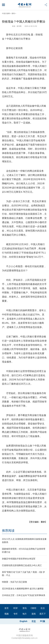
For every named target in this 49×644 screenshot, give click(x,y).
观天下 (43, 614)
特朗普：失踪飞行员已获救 (15, 582)
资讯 (25, 608)
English (24, 621)
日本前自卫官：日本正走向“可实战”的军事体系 (24, 595)
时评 (16, 608)
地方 (25, 614)
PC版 (43, 621)
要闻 (13, 14)
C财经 (34, 608)
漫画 (34, 614)
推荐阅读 (8, 531)
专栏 (16, 614)
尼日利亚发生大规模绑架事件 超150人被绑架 (23, 589)
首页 (7, 608)
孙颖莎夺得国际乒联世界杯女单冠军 (19, 559)
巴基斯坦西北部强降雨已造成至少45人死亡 (22, 565)
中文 (34, 621)
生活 (43, 608)
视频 (7, 614)
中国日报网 (6, 14)
